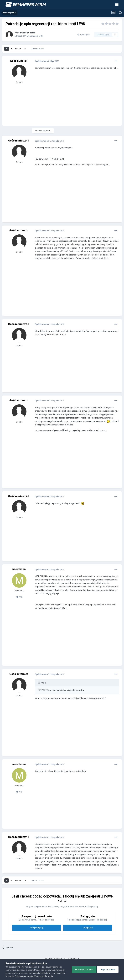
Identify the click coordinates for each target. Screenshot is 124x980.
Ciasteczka (73, 959)
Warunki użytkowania (43, 976)
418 (19, 597)
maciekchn (19, 569)
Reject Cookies (108, 969)
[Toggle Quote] (39, 683)
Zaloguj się (88, 928)
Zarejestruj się (36, 928)
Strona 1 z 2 (38, 49)
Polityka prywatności (55, 959)
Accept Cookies (84, 969)
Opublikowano (47, 61)
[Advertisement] (72, 100)
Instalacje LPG (36, 36)
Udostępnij (84, 35)
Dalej (18, 49)
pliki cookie (43, 967)
